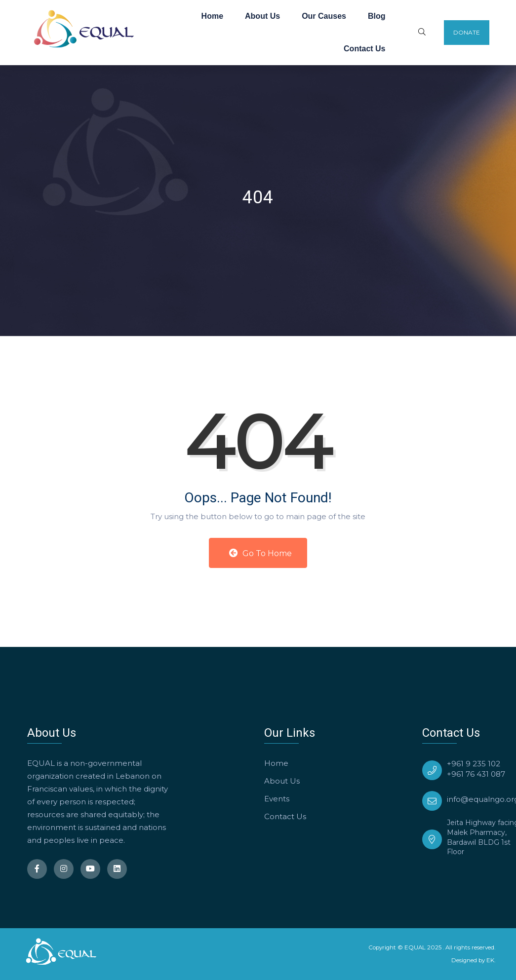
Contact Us (364, 49)
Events (277, 799)
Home (212, 16)
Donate (467, 32)
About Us (262, 16)
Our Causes (324, 16)
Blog (377, 16)
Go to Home (260, 553)
